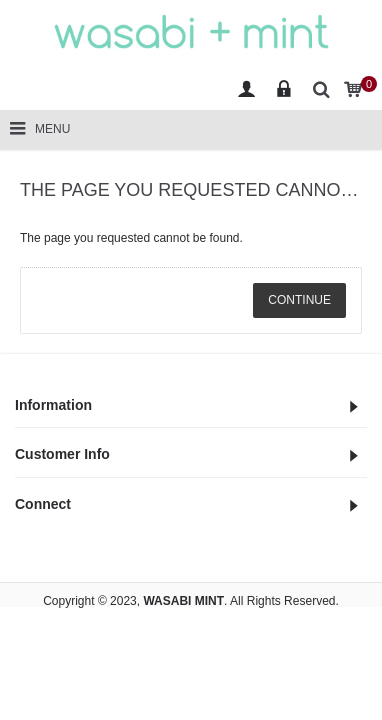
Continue (299, 300)
